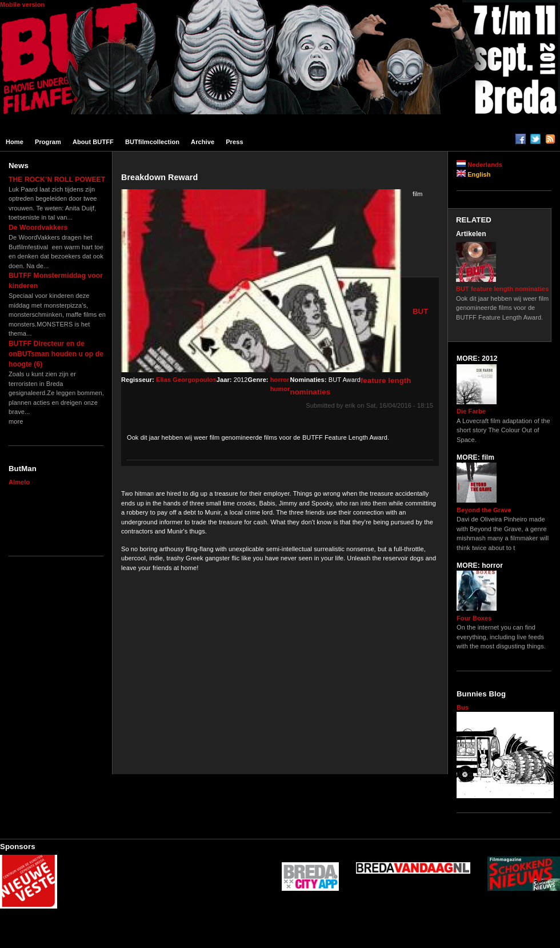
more (16, 421)
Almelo (19, 482)
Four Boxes (474, 618)
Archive (203, 142)
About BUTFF (93, 142)
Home (15, 142)
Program (48, 142)
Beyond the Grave (484, 510)
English (474, 174)
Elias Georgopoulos (186, 380)
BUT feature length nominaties (502, 289)
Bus (463, 707)
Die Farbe (471, 411)
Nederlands (479, 165)
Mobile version (22, 5)
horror (280, 380)
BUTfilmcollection (152, 142)
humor (280, 389)
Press (234, 142)
